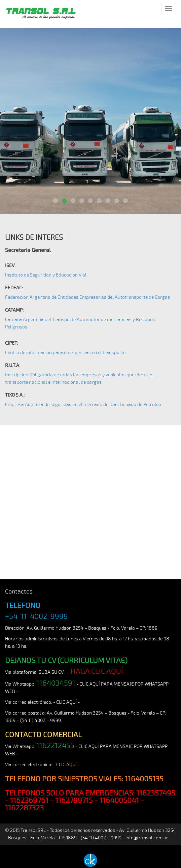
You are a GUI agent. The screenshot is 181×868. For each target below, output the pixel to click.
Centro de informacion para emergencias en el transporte (65, 353)
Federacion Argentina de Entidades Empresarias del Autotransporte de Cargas (87, 297)
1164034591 (56, 683)
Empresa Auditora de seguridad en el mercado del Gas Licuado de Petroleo (83, 404)
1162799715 (74, 801)
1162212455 (55, 746)
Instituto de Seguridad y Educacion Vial (46, 275)
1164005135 (144, 779)
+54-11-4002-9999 (37, 616)
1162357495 (156, 793)
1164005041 (119, 801)
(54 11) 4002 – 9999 (41, 720)
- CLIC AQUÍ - (66, 702)
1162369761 (29, 801)
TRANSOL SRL (40, 16)
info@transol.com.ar (147, 838)
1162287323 (24, 808)
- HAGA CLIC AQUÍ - (97, 671)
